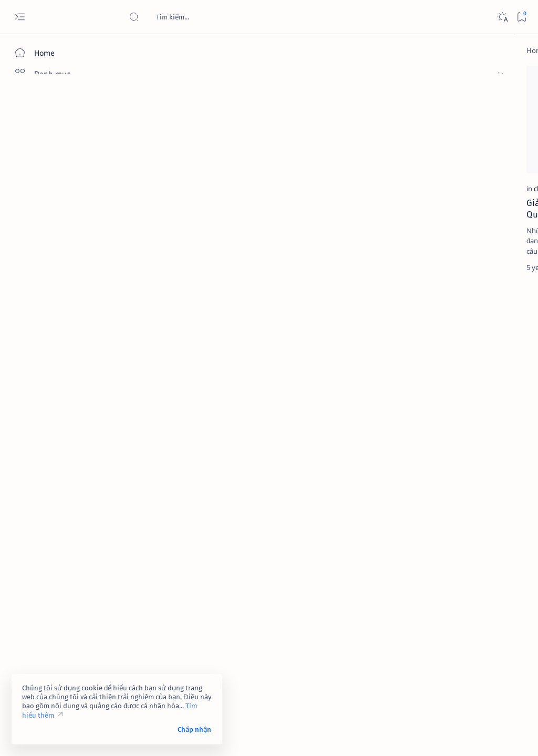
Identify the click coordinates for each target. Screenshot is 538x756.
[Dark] (502, 17)
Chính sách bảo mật (421, 679)
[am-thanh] (423, 579)
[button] (215, 76)
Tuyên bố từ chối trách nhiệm (436, 669)
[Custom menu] (60, 226)
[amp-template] (494, 579)
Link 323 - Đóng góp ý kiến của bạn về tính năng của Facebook (466, 205)
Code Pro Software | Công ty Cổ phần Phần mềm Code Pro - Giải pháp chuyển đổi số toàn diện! (306, 736)
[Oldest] (347, 270)
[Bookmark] (521, 17)
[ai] (494, 553)
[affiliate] (423, 553)
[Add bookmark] (234, 76)
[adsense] (494, 527)
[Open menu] (20, 17)
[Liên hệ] (60, 171)
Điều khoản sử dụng (422, 660)
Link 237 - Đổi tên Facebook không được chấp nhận (460, 436)
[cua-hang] (453, 358)
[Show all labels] (412, 604)
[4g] (494, 501)
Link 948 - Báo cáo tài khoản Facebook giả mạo (462, 286)
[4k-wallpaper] (423, 527)
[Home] (60, 53)
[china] (148, 144)
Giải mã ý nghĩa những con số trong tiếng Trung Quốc (185, 164)
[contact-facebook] (465, 179)
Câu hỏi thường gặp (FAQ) (431, 688)
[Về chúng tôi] (60, 150)
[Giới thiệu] (60, 129)
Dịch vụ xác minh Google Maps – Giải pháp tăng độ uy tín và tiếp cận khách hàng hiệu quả (466, 384)
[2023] (423, 501)
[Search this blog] (208, 17)
